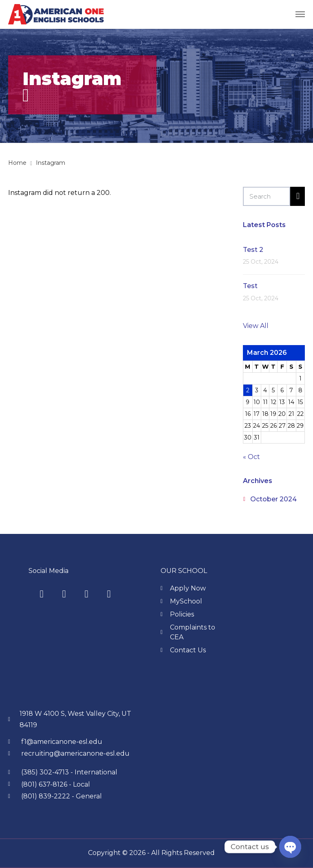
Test (250, 286)
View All (256, 326)
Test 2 (253, 250)
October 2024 (273, 499)
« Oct (251, 457)
